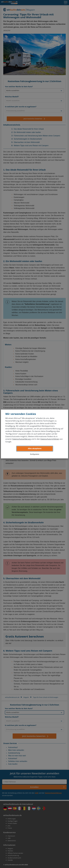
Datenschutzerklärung (22, 439)
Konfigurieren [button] (35, 454)
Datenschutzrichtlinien (50, 439)
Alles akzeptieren (35, 449)
